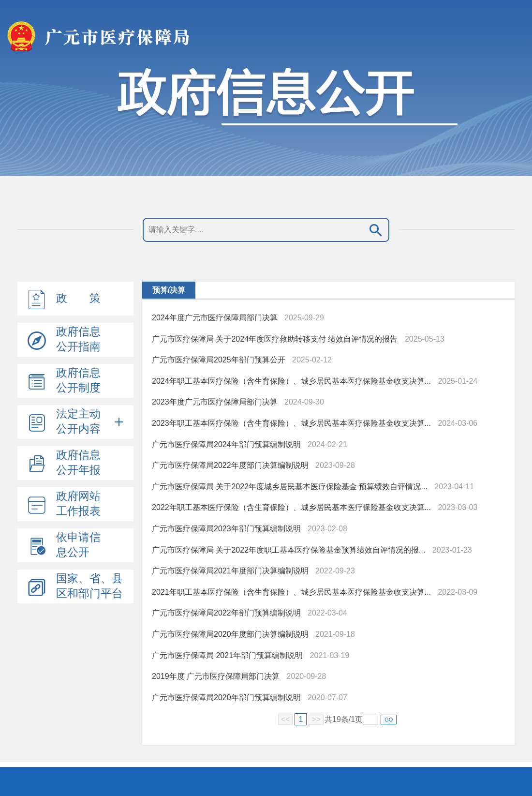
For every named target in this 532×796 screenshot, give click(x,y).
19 (337, 719)
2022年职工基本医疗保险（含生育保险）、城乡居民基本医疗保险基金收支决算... (291, 507)
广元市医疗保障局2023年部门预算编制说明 (226, 529)
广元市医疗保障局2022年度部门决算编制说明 (230, 465)
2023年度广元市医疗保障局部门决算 (215, 402)
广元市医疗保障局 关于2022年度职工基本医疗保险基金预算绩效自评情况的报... (288, 550)
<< (286, 719)
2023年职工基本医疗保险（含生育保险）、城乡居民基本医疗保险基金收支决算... (291, 423)
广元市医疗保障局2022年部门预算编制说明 (226, 613)
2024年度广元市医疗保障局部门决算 (215, 318)
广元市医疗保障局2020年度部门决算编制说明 (230, 634)
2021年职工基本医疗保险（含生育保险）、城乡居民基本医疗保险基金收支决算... (291, 592)
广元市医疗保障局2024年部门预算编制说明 (226, 444)
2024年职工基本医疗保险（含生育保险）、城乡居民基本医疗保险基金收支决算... (291, 381)
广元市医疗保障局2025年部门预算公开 (219, 360)
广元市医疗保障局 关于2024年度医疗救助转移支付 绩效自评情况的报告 (275, 339)
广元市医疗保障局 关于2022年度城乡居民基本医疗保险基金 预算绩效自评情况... (290, 487)
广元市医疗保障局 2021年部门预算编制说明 (228, 655)
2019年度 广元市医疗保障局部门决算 (216, 676)
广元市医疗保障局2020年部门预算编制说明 (227, 698)
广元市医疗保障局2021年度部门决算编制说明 (230, 571)
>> (316, 719)
